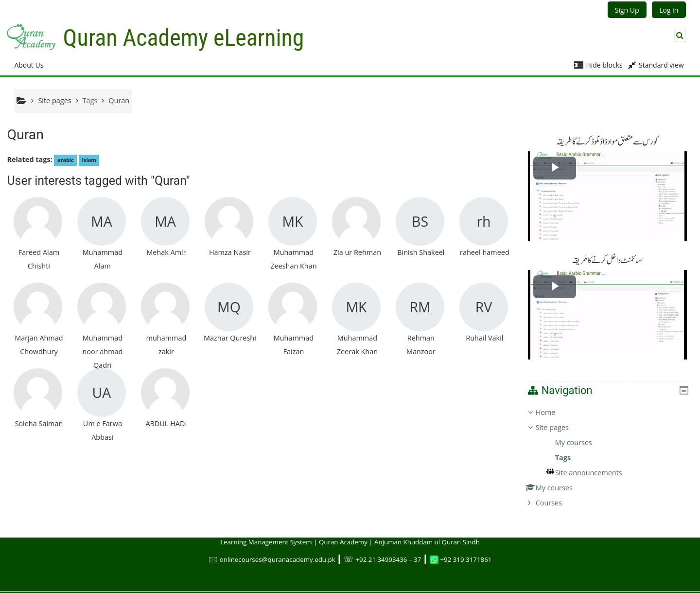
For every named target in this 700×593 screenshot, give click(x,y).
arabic (66, 160)
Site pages (54, 100)
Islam (89, 160)
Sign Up (627, 10)
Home (552, 404)
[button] (680, 35)
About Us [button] (29, 65)
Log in (669, 10)
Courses (556, 495)
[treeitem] (611, 450)
